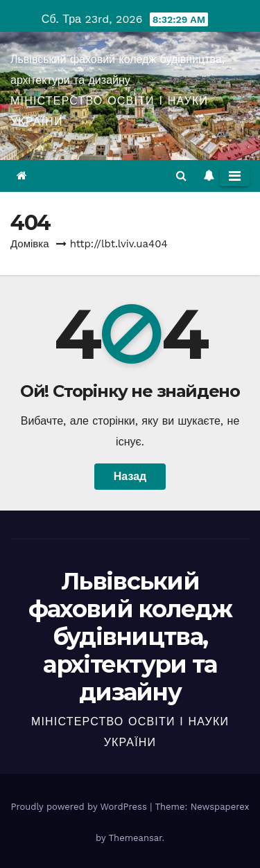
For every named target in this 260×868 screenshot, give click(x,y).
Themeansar (136, 838)
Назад (130, 476)
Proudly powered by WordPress (80, 807)
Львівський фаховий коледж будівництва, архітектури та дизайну (130, 637)
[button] (181, 176)
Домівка (30, 244)
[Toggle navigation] (235, 176)
